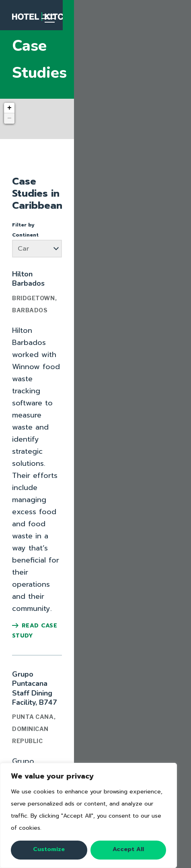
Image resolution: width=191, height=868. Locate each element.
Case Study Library (94, 748)
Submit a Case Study (95, 759)
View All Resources (96, 704)
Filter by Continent (37, 174)
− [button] (9, 91)
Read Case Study (46, 325)
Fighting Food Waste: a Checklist (96, 682)
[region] (88, 815)
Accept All (128, 849)
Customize (49, 849)
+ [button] (9, 81)
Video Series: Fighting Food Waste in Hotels (96, 693)
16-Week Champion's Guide (95, 671)
